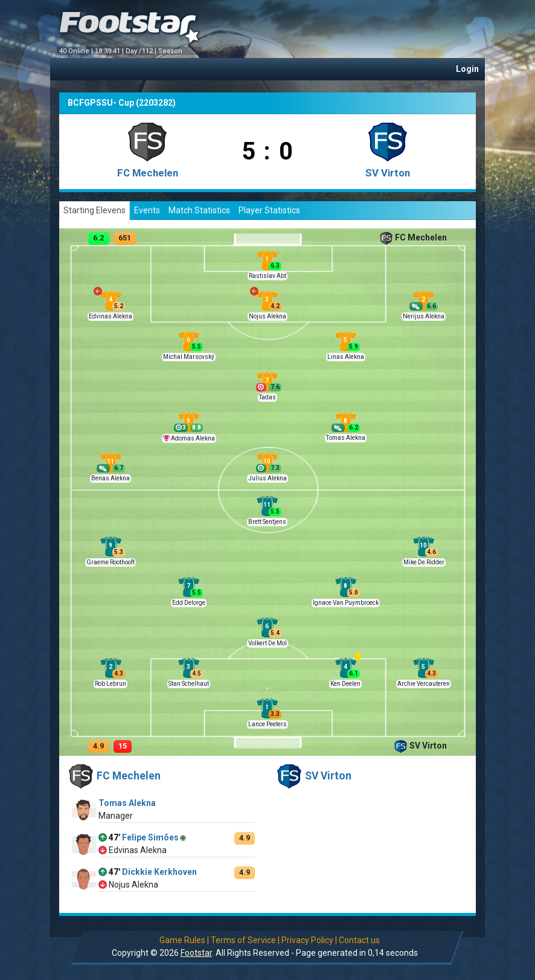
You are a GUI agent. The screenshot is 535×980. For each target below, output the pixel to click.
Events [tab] (147, 210)
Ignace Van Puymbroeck (346, 603)
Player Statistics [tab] (269, 210)
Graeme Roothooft (111, 562)
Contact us (359, 940)
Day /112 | (142, 51)
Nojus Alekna (267, 316)
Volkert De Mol (267, 643)
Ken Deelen (345, 684)
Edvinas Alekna (111, 316)
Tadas (267, 397)
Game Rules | (184, 940)
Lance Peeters (267, 724)
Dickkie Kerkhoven (159, 872)
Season (171, 51)
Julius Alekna (267, 478)
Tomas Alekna (346, 438)
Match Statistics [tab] (199, 210)
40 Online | (77, 51)
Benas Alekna (111, 478)
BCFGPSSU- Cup (101, 103)
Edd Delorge (189, 603)
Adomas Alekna (193, 438)
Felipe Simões (150, 837)
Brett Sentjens (267, 522)
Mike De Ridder (424, 562)
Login (467, 69)
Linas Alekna (346, 357)
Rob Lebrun (111, 684)
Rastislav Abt (267, 276)
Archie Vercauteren (424, 684)
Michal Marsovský (189, 357)
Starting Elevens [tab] (95, 210)
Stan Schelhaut (189, 684)
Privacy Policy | (309, 940)
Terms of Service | (245, 940)
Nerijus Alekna (424, 316)
